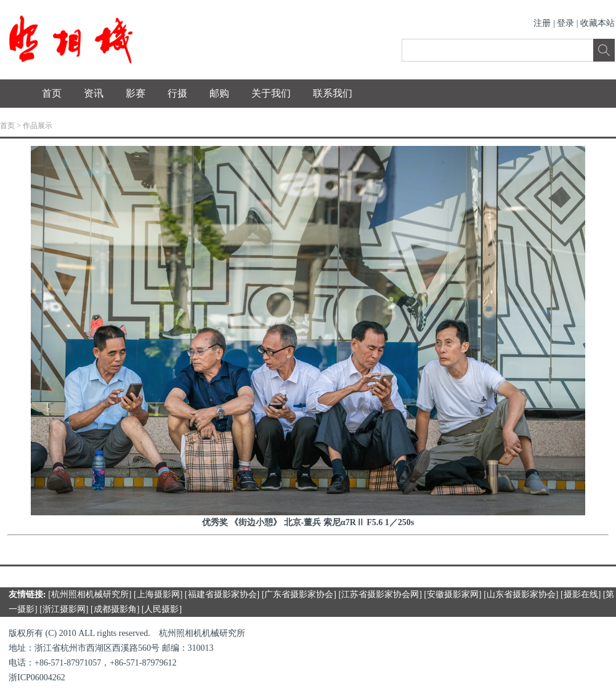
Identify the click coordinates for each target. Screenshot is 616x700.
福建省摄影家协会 (222, 594)
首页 (52, 93)
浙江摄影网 (64, 609)
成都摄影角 (115, 609)
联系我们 (333, 93)
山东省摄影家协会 (521, 594)
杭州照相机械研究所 (90, 594)
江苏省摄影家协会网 (380, 594)
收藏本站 (598, 23)
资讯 (94, 93)
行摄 (177, 93)
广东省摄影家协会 (299, 594)
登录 (565, 23)
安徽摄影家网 (453, 594)
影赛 (136, 93)
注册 (542, 23)
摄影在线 (581, 594)
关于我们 (271, 93)
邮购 (219, 93)
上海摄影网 (158, 594)
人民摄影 (161, 609)
